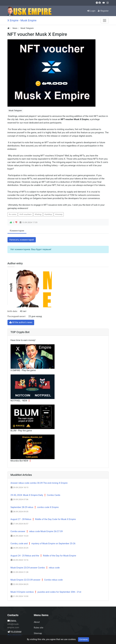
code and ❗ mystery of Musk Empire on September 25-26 (47, 544)
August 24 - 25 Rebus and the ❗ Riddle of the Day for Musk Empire (43, 556)
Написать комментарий (22, 240)
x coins (13, 214)
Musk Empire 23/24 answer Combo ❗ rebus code (35, 568)
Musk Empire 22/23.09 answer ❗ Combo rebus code (37, 580)
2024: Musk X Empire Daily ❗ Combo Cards (39, 495)
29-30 (13, 495)
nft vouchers (26, 214)
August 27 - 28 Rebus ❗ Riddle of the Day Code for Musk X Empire (43, 519)
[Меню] (105, 20)
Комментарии (17, 231)
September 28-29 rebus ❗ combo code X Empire (35, 507)
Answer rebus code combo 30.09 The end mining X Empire (39, 483)
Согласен (84, 639)
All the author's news (21, 322)
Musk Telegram (15, 111)
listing (39, 214)
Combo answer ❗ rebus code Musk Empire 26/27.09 (37, 531)
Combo (14, 544)
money (59, 214)
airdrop (49, 214)
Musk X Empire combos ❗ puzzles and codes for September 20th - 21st (46, 592)
